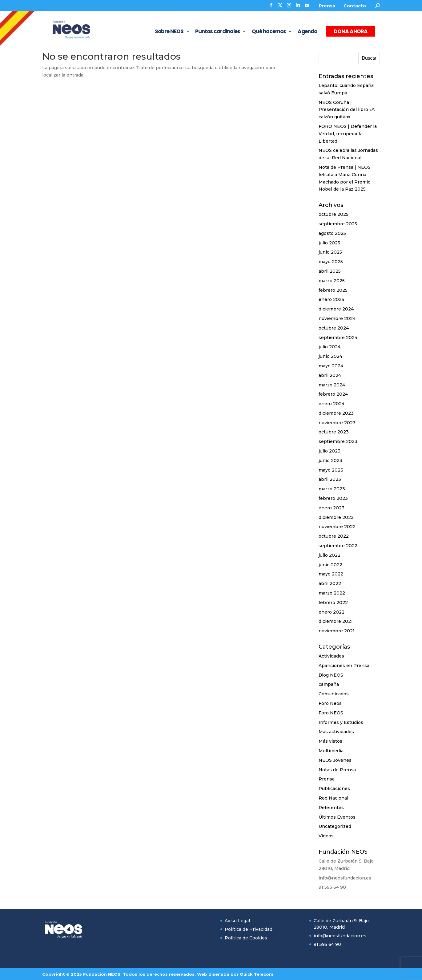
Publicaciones (334, 788)
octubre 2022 (334, 536)
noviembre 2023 (337, 423)
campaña (329, 684)
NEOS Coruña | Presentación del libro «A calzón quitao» (347, 110)
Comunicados (334, 694)
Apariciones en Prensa (344, 666)
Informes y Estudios (341, 722)
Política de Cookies (246, 938)
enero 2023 (332, 508)
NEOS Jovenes (335, 760)
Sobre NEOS (169, 32)
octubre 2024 (334, 328)
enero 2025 (331, 299)
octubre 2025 (334, 214)
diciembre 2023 (336, 413)
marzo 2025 (332, 281)
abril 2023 (330, 479)
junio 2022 (330, 565)
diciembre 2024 (336, 309)
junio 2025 (330, 252)
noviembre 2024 (337, 318)
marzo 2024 (332, 385)
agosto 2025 (332, 233)
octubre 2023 (334, 432)
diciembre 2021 (336, 621)
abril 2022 (330, 583)
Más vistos (330, 741)
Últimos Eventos (337, 817)
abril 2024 (330, 375)
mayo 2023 (331, 470)
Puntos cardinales (218, 32)
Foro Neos (330, 703)
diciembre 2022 (336, 517)
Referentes (331, 808)
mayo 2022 (331, 574)
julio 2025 (329, 243)
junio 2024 (330, 356)
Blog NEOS (331, 675)
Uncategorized (335, 826)
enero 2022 (332, 612)
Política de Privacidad (249, 929)
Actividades (331, 656)
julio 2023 (330, 451)
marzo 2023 (332, 489)
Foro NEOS (331, 713)
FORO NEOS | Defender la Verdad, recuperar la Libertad (348, 134)
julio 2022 (330, 555)
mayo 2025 (331, 262)
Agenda (307, 32)
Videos (326, 836)
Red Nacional (333, 798)
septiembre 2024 (338, 338)
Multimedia (331, 751)
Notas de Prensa (337, 770)
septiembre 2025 (338, 224)
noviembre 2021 (337, 631)
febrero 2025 (333, 290)
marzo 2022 (332, 593)
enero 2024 (332, 404)
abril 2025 (330, 271)
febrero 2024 (333, 394)
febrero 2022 (333, 603)
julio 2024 (330, 347)
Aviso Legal (237, 921)
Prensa (327, 6)
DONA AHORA (351, 31)
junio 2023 (330, 460)
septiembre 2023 (338, 441)
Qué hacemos (269, 32)
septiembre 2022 (338, 546)
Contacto (355, 6)
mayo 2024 (331, 366)
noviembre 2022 (337, 527)
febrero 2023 (333, 498)
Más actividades (336, 732)
